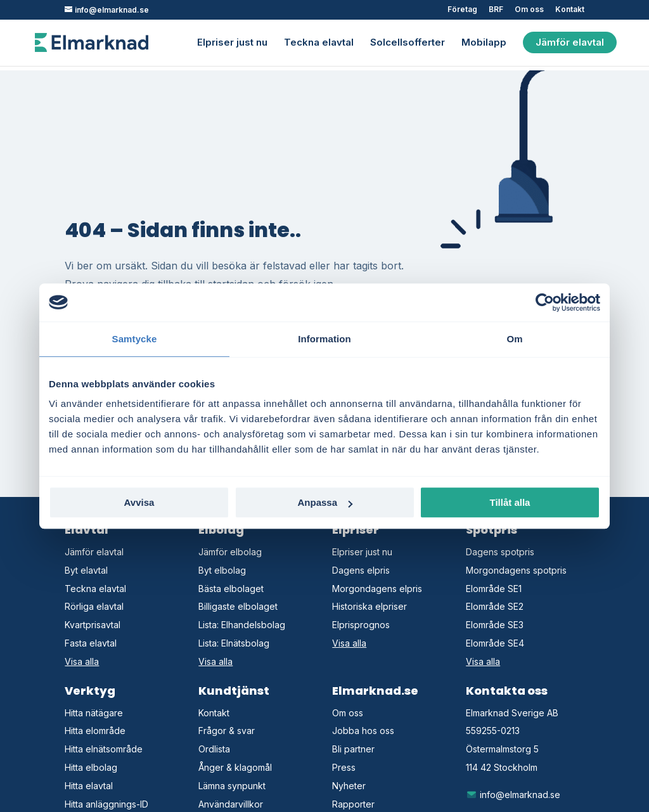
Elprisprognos (361, 625)
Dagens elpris (361, 570)
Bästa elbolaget (231, 589)
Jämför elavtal (570, 42)
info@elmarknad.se (513, 795)
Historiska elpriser (369, 606)
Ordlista (214, 749)
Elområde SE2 (495, 606)
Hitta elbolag (91, 767)
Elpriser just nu (232, 43)
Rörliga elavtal (94, 606)
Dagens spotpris (500, 552)
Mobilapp (484, 43)
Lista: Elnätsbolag (234, 643)
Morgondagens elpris (377, 589)
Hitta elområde (95, 731)
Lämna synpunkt (232, 786)
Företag (462, 10)
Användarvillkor (231, 804)
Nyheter (349, 786)
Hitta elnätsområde (104, 749)
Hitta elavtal (89, 786)
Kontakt (570, 10)
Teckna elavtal (319, 43)
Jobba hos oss (363, 731)
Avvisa (139, 502)
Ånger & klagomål (235, 767)
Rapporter (353, 804)
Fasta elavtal (91, 643)
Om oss (529, 10)
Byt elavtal (86, 570)
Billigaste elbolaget (238, 606)
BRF (496, 10)
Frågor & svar (227, 731)
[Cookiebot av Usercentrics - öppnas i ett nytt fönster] (545, 302)
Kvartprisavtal (93, 625)
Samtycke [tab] (135, 339)
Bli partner (353, 749)
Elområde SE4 (495, 643)
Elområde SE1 (494, 589)
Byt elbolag (222, 570)
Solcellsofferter (408, 43)
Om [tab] (514, 339)
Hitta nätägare (94, 713)
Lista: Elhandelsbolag (242, 625)
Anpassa (325, 502)
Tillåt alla (510, 502)
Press (344, 767)
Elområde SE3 (495, 625)
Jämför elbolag (230, 552)
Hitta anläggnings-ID (106, 804)
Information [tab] (324, 339)
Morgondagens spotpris (516, 570)
